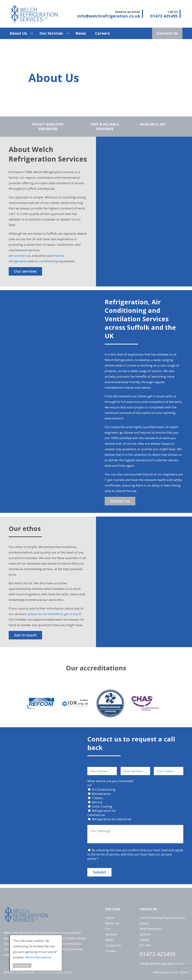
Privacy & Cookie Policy (56, 972)
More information (38, 957)
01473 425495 (158, 954)
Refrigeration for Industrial (111, 819)
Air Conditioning (104, 789)
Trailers (97, 798)
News (81, 33)
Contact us (120, 501)
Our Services (51, 33)
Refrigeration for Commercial (102, 813)
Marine (97, 802)
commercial (22, 256)
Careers (102, 33)
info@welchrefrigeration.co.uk (162, 964)
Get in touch (25, 635)
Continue (22, 966)
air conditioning (46, 261)
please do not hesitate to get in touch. (55, 614)
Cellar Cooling (102, 806)
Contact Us (167, 33)
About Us (18, 33)
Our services (25, 271)
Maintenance (101, 794)
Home (110, 918)
